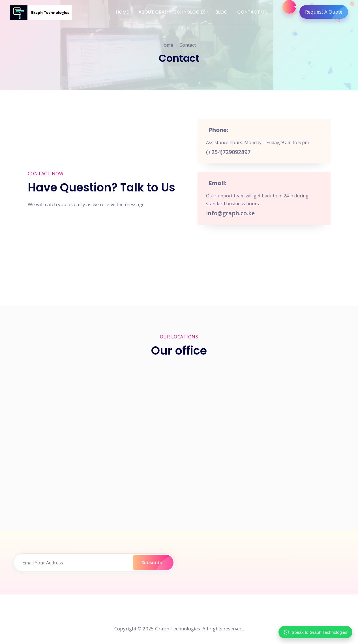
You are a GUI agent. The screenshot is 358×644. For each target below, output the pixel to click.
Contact (188, 45)
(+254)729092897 (228, 152)
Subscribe (157, 563)
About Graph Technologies (172, 12)
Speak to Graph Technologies (315, 632)
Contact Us (252, 12)
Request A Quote (327, 12)
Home (122, 12)
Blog (221, 12)
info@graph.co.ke (230, 213)
